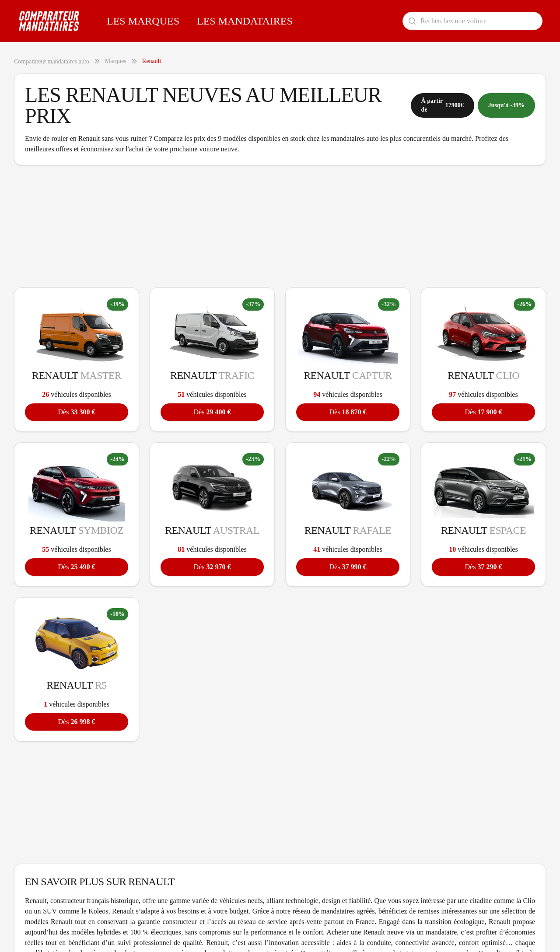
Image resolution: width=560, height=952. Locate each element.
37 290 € (484, 567)
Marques (116, 61)
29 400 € (212, 412)
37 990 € (348, 567)
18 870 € (348, 412)
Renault (152, 61)
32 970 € (212, 567)
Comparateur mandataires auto (52, 61)
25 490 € (77, 567)
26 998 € (77, 722)
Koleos (98, 911)
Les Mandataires (245, 21)
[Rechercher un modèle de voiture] (472, 21)
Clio (529, 901)
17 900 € (484, 412)
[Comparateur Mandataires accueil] (49, 21)
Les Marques (143, 21)
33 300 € (77, 412)
